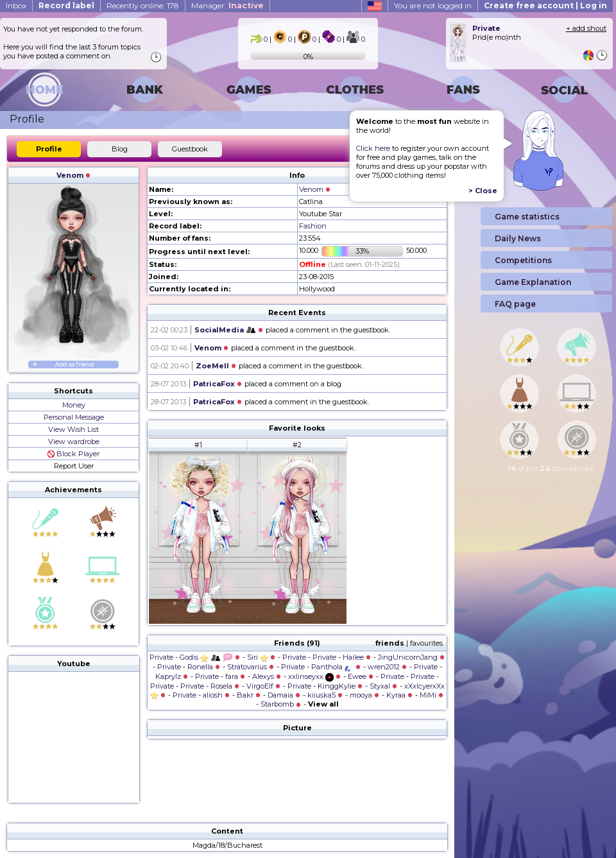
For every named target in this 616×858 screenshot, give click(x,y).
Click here (373, 148)
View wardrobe (74, 442)
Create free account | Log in (545, 5)
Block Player (73, 454)
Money (74, 405)
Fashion (313, 226)
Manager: (227, 5)
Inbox (16, 5)
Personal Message (74, 417)
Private (161, 657)
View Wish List (73, 429)
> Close (483, 191)
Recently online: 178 (143, 5)
